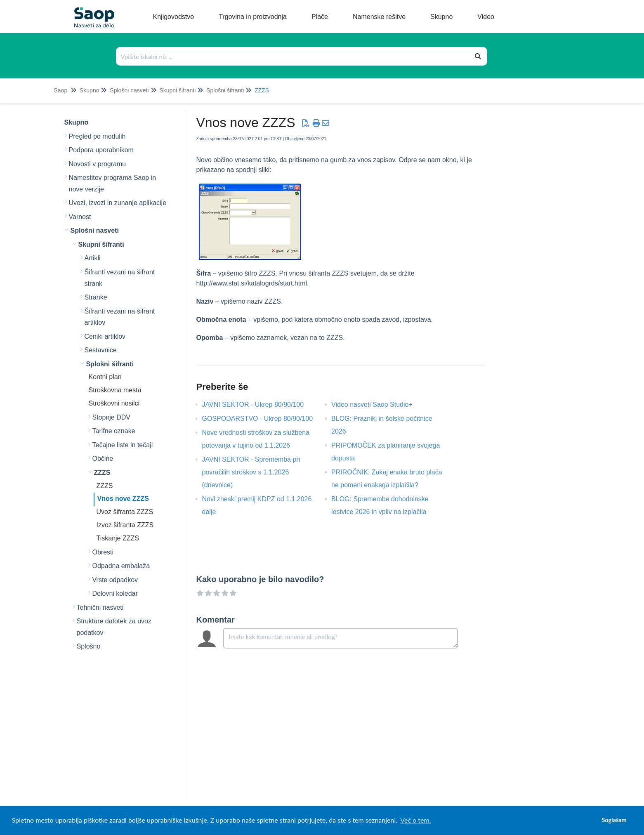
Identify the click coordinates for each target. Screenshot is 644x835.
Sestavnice (101, 350)
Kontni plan (105, 377)
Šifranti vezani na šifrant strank (120, 278)
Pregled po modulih (97, 136)
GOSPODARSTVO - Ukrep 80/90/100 (264, 419)
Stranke (96, 297)
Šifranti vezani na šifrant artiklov (120, 317)
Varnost (80, 217)
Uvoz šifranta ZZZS (125, 512)
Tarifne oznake (114, 431)
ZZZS (262, 90)
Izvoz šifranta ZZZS (125, 525)
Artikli (93, 258)
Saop (61, 90)
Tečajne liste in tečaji (123, 445)
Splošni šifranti (225, 90)
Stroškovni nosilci (114, 403)
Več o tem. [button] (415, 820)
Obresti (103, 552)
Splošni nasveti (129, 90)
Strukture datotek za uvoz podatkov (114, 627)
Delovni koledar (115, 593)
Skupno (89, 90)
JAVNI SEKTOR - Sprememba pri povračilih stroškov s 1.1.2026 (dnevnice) (251, 472)
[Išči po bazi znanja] (293, 56)
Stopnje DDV (112, 417)
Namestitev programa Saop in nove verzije (113, 183)
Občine (103, 459)
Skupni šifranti (177, 90)
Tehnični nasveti (100, 607)
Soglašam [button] (614, 820)
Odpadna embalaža (121, 566)
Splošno (89, 646)
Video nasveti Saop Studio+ (378, 405)
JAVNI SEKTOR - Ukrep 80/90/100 (259, 405)
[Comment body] (341, 638)
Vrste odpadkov (115, 580)
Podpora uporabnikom (101, 150)
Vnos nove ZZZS (123, 499)
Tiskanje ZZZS (118, 538)
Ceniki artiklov (105, 336)
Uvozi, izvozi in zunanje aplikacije (118, 203)
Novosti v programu (98, 164)
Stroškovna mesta (115, 390)
